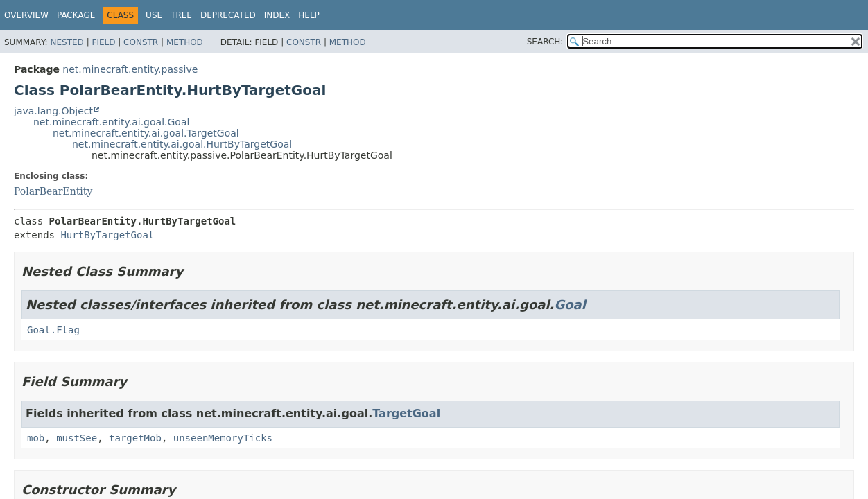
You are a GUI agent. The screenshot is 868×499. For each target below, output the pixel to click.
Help (309, 15)
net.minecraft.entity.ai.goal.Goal (111, 122)
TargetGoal (406, 413)
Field (103, 42)
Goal (570, 305)
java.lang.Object (53, 111)
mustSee (77, 438)
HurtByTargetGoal (107, 235)
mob (36, 438)
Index (277, 15)
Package (76, 15)
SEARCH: (545, 42)
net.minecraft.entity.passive (130, 69)
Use (154, 15)
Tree (181, 15)
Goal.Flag (53, 330)
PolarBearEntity (53, 191)
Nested (67, 42)
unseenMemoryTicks (223, 438)
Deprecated (228, 15)
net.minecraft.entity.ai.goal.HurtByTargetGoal (182, 144)
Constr (141, 42)
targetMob (135, 438)
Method (185, 42)
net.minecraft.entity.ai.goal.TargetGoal (146, 133)
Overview (26, 15)
